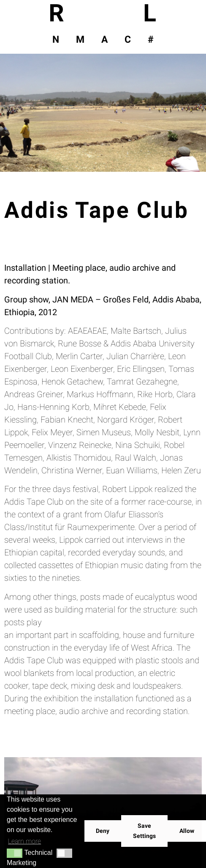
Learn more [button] (24, 841)
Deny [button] (103, 831)
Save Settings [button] (144, 831)
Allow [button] (187, 831)
